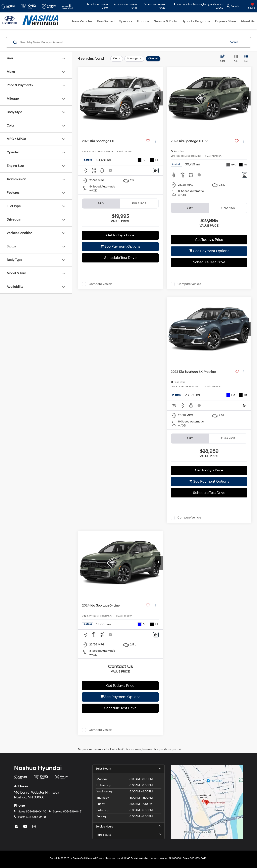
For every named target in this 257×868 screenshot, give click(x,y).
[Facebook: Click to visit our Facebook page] (17, 827)
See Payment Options (120, 247)
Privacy (100, 858)
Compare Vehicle (100, 284)
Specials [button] (126, 21)
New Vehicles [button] (82, 21)
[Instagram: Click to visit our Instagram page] (34, 827)
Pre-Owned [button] (106, 21)
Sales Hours (128, 769)
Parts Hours (128, 835)
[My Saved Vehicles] (249, 6)
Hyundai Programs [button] (196, 21)
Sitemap (90, 858)
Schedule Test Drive (120, 258)
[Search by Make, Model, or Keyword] (123, 42)
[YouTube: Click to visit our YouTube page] (26, 827)
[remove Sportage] (134, 59)
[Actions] (155, 141)
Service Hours (128, 826)
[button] (159, 98)
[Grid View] (235, 59)
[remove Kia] (117, 59)
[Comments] (156, 171)
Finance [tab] (139, 204)
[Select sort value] (224, 59)
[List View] (246, 59)
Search (234, 42)
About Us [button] (248, 21)
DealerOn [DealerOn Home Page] (78, 858)
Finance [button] (143, 21)
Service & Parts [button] (165, 21)
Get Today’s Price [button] (120, 235)
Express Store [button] (225, 21)
